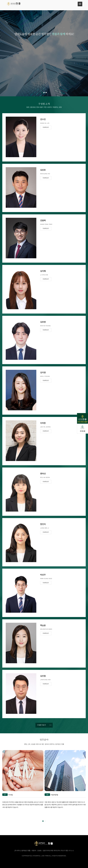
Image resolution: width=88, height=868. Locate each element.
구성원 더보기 (41, 725)
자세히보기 (46, 127)
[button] (42, 93)
